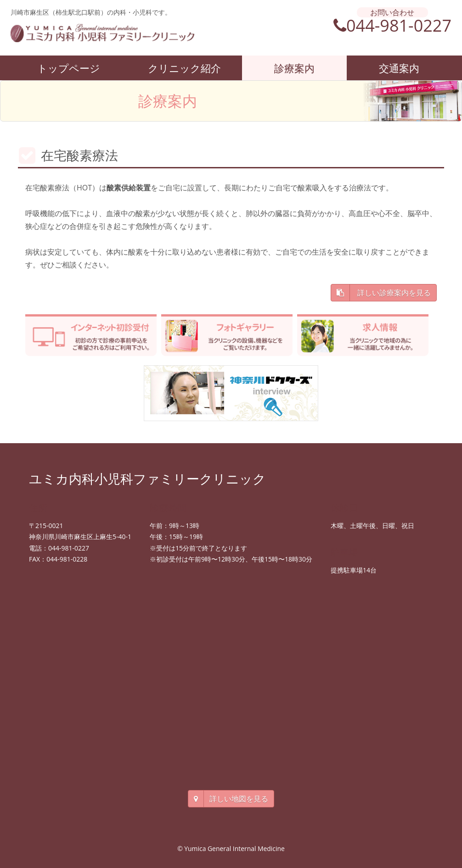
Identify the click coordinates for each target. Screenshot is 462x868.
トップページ (69, 68)
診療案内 (294, 68)
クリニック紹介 (184, 68)
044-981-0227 (392, 25)
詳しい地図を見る (231, 799)
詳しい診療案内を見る (384, 293)
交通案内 (399, 68)
